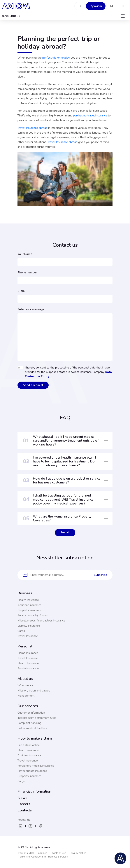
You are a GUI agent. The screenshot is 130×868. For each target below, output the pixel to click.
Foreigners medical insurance (36, 766)
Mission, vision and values (34, 691)
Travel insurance (28, 761)
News (22, 798)
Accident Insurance (29, 605)
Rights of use (59, 853)
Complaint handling (29, 723)
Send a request (33, 385)
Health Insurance (28, 600)
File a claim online (29, 745)
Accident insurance (29, 755)
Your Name (25, 254)
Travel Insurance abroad (32, 128)
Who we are (26, 685)
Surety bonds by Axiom (32, 615)
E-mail (22, 291)
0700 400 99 (11, 16)
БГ (112, 6)
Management (26, 696)
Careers (24, 804)
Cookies (43, 853)
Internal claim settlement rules (37, 718)
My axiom (96, 6)
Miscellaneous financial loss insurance (41, 621)
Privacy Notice (78, 853)
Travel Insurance (28, 636)
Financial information (34, 791)
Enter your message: (31, 309)
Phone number (27, 273)
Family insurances (29, 668)
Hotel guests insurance (32, 771)
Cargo (21, 631)
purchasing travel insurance (90, 116)
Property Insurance (30, 610)
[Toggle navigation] (123, 16)
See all (65, 532)
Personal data (26, 853)
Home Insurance (28, 653)
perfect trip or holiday (56, 58)
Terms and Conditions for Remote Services (43, 857)
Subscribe (100, 575)
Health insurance (28, 750)
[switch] (20, 368)
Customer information (31, 713)
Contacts (25, 810)
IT (123, 6)
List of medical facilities (32, 728)
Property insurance (29, 776)
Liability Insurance (29, 626)
